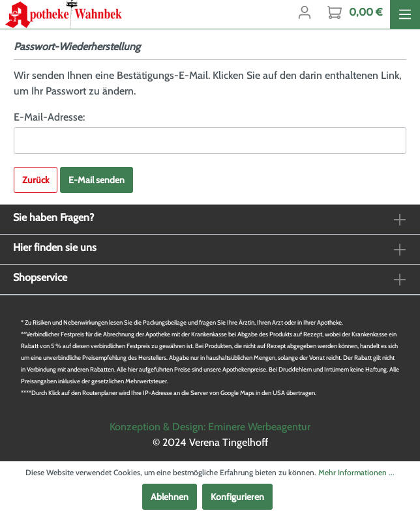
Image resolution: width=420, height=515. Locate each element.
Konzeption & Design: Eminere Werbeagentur (210, 427)
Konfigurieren (237, 497)
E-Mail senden (97, 180)
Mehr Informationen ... (356, 472)
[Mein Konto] (305, 12)
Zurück (36, 180)
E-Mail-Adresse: (49, 117)
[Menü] (405, 14)
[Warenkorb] (355, 12)
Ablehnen (170, 497)
